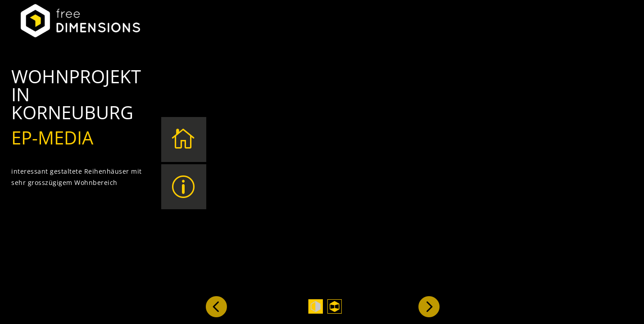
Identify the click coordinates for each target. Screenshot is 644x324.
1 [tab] (316, 306)
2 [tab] (335, 306)
